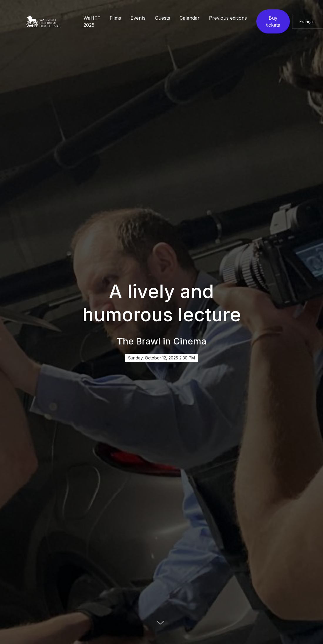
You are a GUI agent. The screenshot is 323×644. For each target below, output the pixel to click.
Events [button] (138, 18)
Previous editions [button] (228, 18)
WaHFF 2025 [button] (92, 21)
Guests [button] (163, 18)
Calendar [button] (190, 18)
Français (308, 22)
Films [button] (115, 18)
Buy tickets (273, 21)
